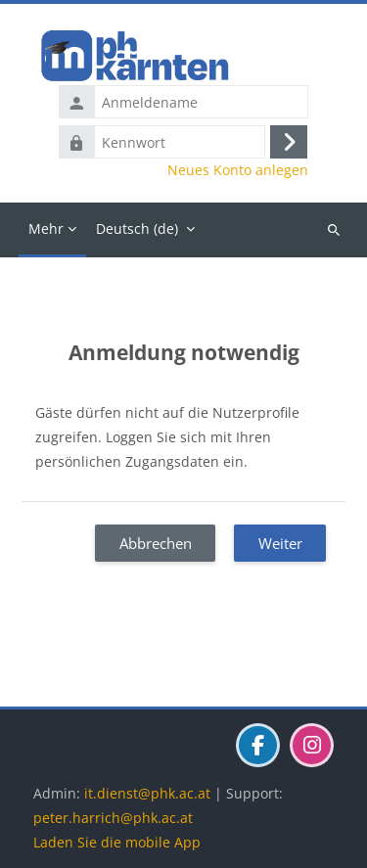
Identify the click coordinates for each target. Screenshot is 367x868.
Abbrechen (156, 543)
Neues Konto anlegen (238, 170)
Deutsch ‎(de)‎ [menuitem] (137, 228)
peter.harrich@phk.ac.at (113, 818)
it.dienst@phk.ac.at (147, 793)
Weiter (280, 543)
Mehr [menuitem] (46, 228)
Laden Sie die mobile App (117, 842)
